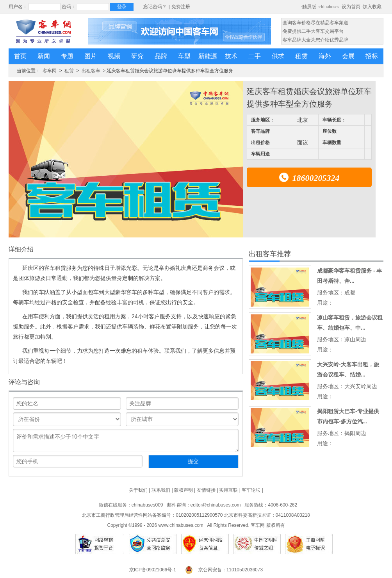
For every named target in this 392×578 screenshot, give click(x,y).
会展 (348, 56)
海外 (325, 56)
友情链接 (206, 490)
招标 (372, 56)
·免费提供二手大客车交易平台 (313, 31)
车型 (184, 56)
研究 (137, 56)
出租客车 (91, 71)
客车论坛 (251, 490)
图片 (91, 56)
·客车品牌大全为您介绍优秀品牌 (315, 40)
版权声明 (184, 490)
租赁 (301, 56)
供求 (278, 56)
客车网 (50, 71)
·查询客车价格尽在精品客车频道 (315, 23)
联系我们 (161, 490)
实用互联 (228, 490)
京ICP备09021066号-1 (153, 570)
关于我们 (138, 490)
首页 (20, 56)
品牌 (161, 56)
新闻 (44, 56)
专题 (67, 56)
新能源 (208, 56)
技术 (231, 56)
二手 (255, 56)
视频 (114, 56)
